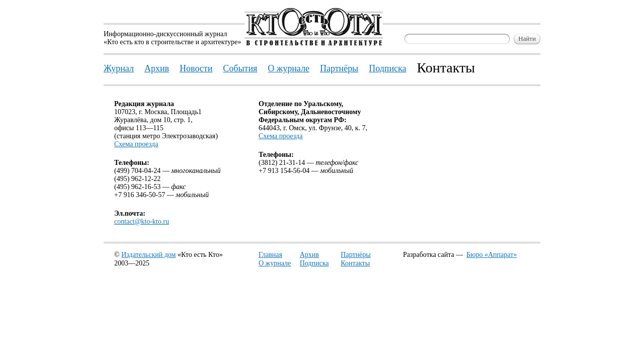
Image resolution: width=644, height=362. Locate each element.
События (240, 68)
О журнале (275, 263)
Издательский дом (148, 255)
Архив (309, 255)
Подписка (314, 263)
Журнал (119, 68)
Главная (270, 255)
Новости (196, 68)
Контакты (355, 263)
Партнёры (355, 255)
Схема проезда (136, 144)
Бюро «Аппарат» (492, 255)
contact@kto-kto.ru (142, 221)
